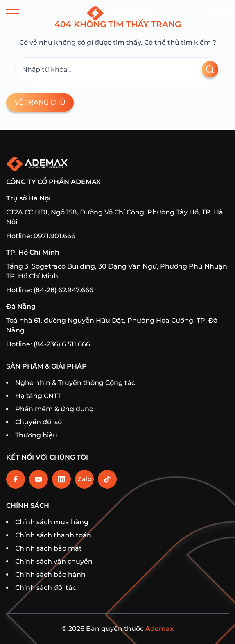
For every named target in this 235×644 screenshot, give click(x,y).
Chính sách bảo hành (50, 575)
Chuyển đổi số (38, 422)
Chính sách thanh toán (53, 535)
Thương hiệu (36, 435)
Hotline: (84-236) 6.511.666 (48, 344)
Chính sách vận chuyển (54, 561)
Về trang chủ (40, 102)
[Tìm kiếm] (117, 69)
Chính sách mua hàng (52, 522)
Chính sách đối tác (46, 588)
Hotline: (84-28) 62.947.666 (50, 290)
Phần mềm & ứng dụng (54, 409)
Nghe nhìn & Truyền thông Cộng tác (75, 383)
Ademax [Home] (159, 629)
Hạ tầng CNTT (38, 396)
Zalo (85, 479)
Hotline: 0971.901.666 (41, 236)
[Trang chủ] (117, 13)
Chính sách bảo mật (49, 548)
